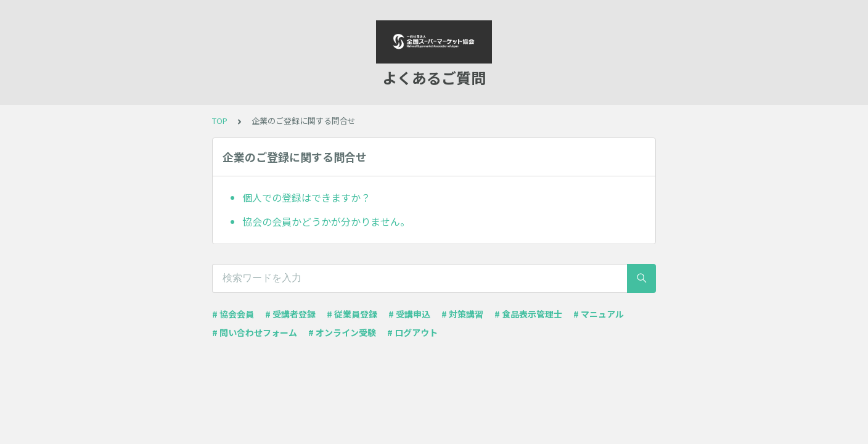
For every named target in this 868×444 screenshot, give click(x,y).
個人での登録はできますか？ (306, 197)
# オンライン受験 (342, 332)
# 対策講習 (462, 314)
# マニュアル (599, 314)
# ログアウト (412, 332)
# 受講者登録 (290, 314)
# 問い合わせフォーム (255, 332)
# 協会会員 (233, 314)
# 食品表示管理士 (528, 314)
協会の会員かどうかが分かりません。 (326, 221)
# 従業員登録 (352, 314)
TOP (220, 121)
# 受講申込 (409, 314)
